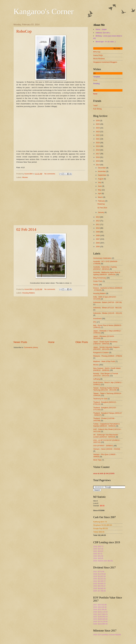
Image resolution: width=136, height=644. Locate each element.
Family (96, 285)
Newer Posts (20, 342)
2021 (98, 139)
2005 (98, 247)
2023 (98, 132)
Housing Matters (29, 293)
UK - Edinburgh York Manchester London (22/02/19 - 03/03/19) (106, 436)
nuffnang (97, 379)
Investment (97, 319)
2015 (98, 161)
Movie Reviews (99, 59)
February (102, 201)
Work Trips (97, 460)
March (100, 197)
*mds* (95, 105)
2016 (98, 157)
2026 (98, 121)
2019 (98, 146)
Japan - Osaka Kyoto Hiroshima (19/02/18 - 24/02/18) (105, 343)
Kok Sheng (97, 109)
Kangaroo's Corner (44, 11)
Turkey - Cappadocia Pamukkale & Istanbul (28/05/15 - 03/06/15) (106, 425)
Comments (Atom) (31, 347)
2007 (98, 239)
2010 (98, 228)
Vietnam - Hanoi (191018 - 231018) (107, 449)
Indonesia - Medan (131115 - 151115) (108, 313)
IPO (95, 322)
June (100, 186)
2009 (98, 232)
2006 (98, 243)
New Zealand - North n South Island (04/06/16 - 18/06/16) (107, 369)
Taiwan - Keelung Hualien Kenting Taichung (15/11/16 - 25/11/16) (106, 389)
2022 (98, 135)
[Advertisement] (51, 203)
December (102, 168)
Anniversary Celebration (102, 258)
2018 (98, 150)
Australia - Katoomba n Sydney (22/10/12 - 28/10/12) (105, 268)
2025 (98, 124)
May (100, 190)
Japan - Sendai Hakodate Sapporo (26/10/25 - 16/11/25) (106, 348)
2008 (98, 235)
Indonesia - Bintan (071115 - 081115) (107, 308)
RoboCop (24, 31)
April (100, 193)
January (101, 212)
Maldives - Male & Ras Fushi (104, 361)
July (100, 182)
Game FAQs (98, 55)
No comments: (50, 174)
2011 (98, 224)
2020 (98, 143)
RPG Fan (97, 52)
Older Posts (82, 342)
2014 (98, 165)
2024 (98, 128)
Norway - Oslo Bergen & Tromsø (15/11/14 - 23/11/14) (106, 375)
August (101, 179)
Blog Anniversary (100, 278)
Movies (25, 177)
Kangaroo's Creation (101, 352)
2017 (98, 154)
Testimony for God (100, 399)
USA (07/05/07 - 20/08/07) (103, 446)
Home (51, 342)
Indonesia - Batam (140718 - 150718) (107, 302)
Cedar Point (98, 281)
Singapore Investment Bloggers (105, 62)
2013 (98, 217)
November (102, 171)
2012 (98, 221)
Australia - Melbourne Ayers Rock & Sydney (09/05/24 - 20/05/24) (107, 273)
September (102, 175)
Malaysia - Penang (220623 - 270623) (108, 356)
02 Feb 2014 (26, 229)
